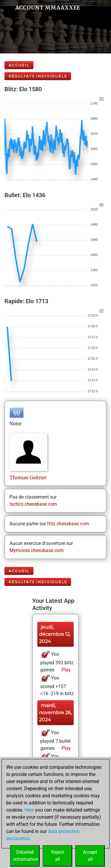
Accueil (19, 65)
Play (66, 670)
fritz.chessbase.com (68, 524)
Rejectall (58, 856)
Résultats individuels (38, 76)
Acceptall (90, 856)
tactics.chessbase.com (33, 504)
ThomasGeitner (28, 478)
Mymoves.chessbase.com (37, 550)
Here (29, 810)
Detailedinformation (26, 856)
